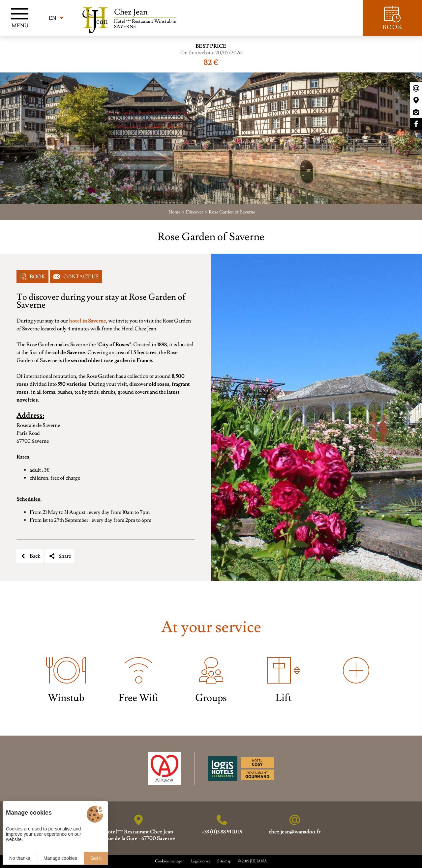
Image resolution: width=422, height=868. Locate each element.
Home (174, 212)
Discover (195, 212)
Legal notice (201, 861)
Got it (96, 858)
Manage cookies (60, 858)
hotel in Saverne (88, 321)
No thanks (20, 858)
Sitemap (224, 861)
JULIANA (258, 861)
